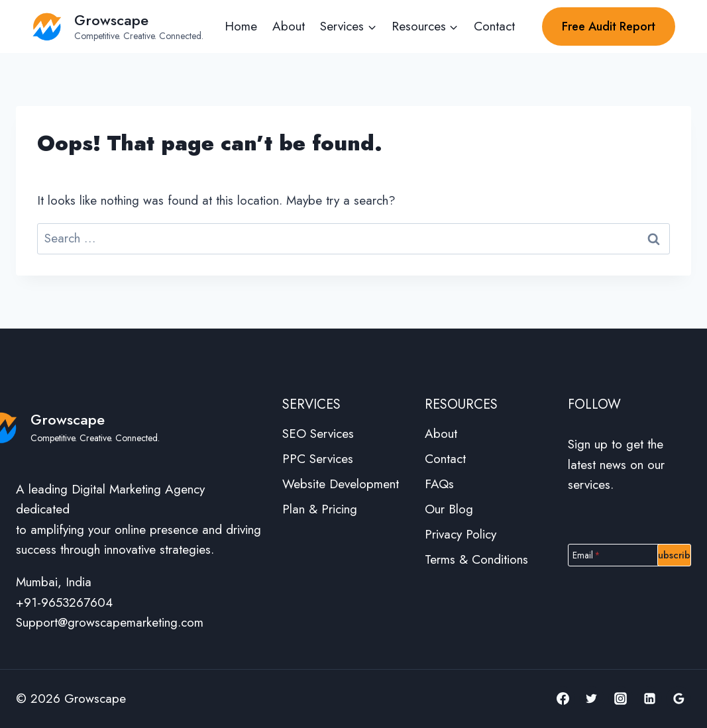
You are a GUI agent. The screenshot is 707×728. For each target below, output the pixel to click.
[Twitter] (592, 699)
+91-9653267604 (64, 602)
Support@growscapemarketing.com (110, 622)
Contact (494, 26)
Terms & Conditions (476, 559)
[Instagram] (621, 699)
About (289, 26)
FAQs (439, 484)
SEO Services (318, 434)
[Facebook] (563, 699)
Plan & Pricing (320, 509)
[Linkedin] (649, 699)
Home (241, 26)
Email (586, 554)
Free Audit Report (609, 26)
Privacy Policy (461, 534)
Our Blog (449, 509)
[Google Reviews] (679, 699)
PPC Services (318, 459)
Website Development (341, 484)
